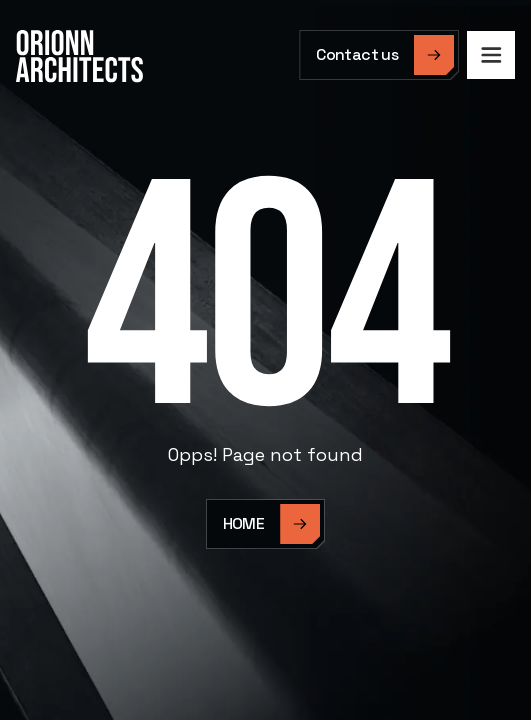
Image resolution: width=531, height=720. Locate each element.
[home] (79, 56)
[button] (491, 55)
